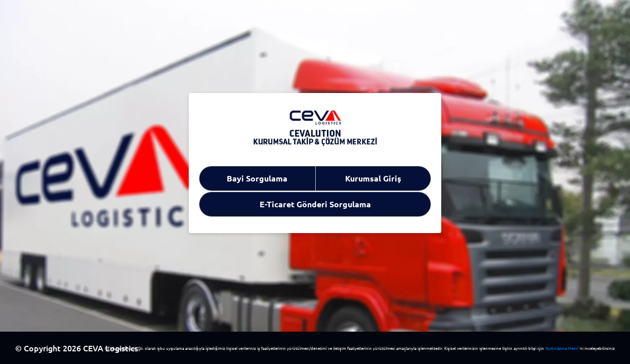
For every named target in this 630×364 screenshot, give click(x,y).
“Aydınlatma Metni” (562, 348)
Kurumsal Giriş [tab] (373, 178)
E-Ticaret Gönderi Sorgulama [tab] (315, 204)
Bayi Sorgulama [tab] (257, 178)
